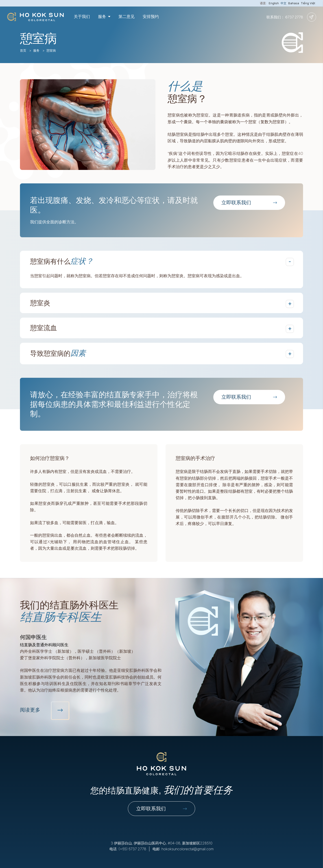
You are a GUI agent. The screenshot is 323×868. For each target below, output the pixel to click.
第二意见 (127, 16)
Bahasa (294, 3)
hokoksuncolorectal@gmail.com (188, 849)
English (274, 3)
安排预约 (151, 16)
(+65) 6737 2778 (132, 849)
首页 (23, 50)
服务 (36, 50)
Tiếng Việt (308, 3)
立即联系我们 (161, 809)
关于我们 (82, 16)
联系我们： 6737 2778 (285, 17)
